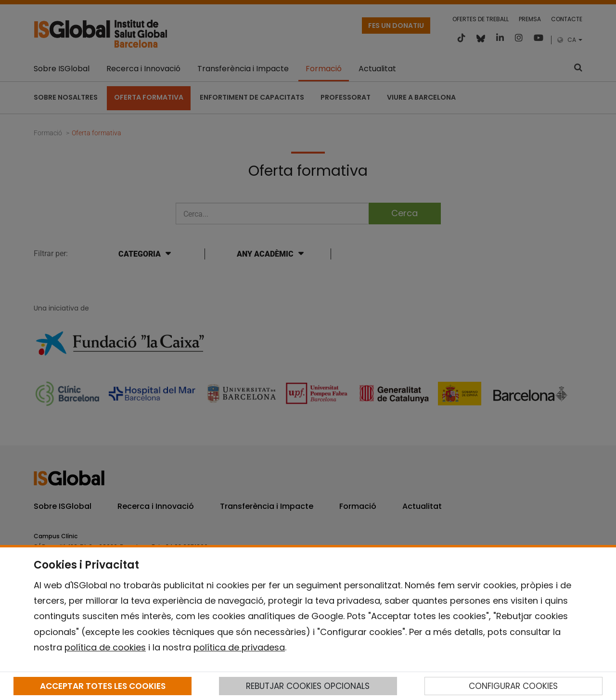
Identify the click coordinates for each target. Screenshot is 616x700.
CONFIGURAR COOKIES (513, 686)
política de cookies (105, 647)
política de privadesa (239, 647)
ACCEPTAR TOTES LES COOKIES (103, 686)
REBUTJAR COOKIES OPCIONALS (308, 686)
